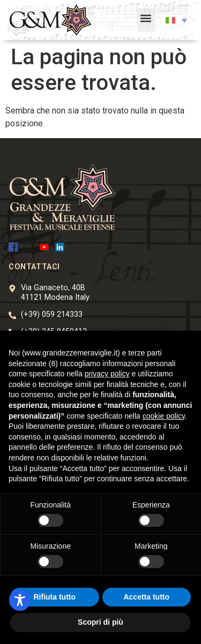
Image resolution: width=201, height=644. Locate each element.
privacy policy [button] (107, 374)
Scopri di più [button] (100, 622)
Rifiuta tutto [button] (54, 597)
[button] (146, 20)
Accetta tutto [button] (146, 597)
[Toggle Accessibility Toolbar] (20, 600)
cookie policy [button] (164, 416)
